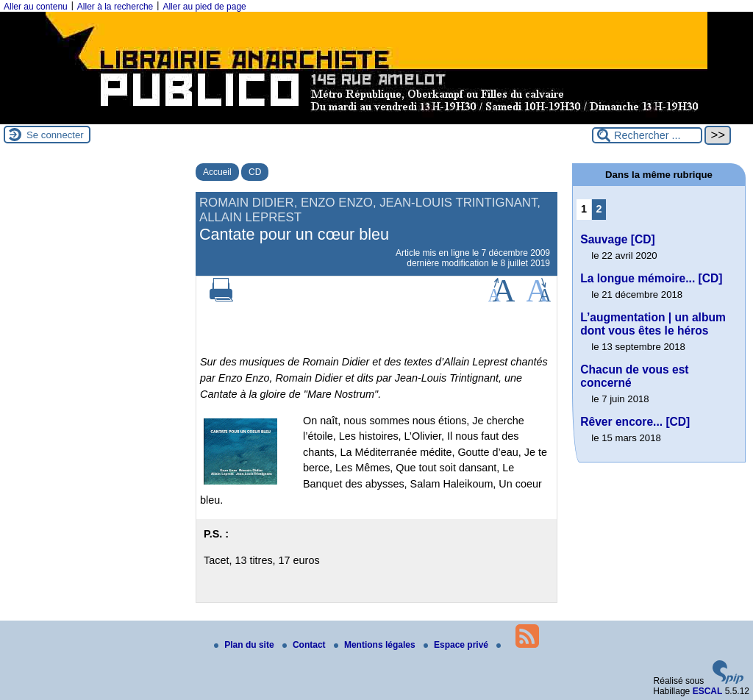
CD (255, 172)
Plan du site (245, 645)
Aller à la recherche (115, 7)
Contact (305, 645)
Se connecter (55, 135)
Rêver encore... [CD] (635, 422)
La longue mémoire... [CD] (651, 278)
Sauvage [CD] (617, 239)
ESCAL (708, 691)
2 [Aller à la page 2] (599, 209)
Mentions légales (376, 645)
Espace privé (457, 645)
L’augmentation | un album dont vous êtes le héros (653, 324)
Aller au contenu (36, 7)
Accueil (217, 172)
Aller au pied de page (204, 7)
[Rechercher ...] (647, 135)
